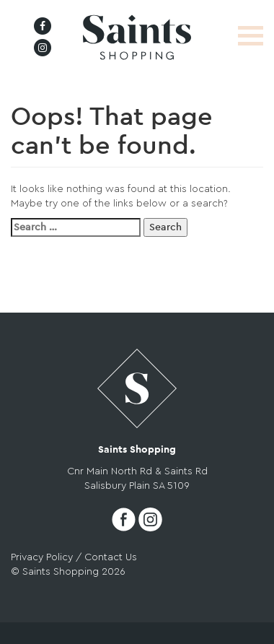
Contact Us (111, 557)
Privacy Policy (42, 557)
